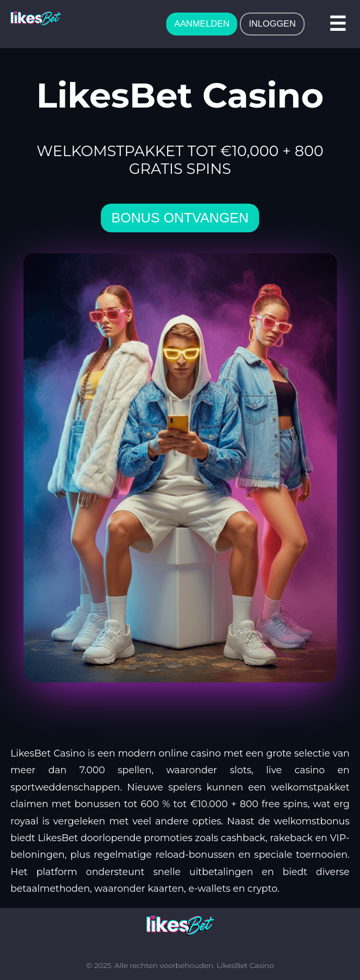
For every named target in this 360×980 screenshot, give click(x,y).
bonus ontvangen (180, 218)
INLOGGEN (272, 24)
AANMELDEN (202, 24)
